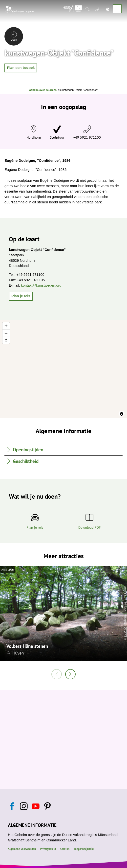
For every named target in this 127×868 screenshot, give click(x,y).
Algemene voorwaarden (22, 849)
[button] (21, 68)
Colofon (65, 849)
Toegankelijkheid (84, 849)
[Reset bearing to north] (6, 340)
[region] (63, 369)
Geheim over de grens (43, 90)
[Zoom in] (6, 326)
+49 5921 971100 (87, 137)
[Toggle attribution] (122, 414)
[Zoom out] (6, 333)
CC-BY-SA (125, 632)
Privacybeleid (48, 849)
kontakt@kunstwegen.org (41, 285)
